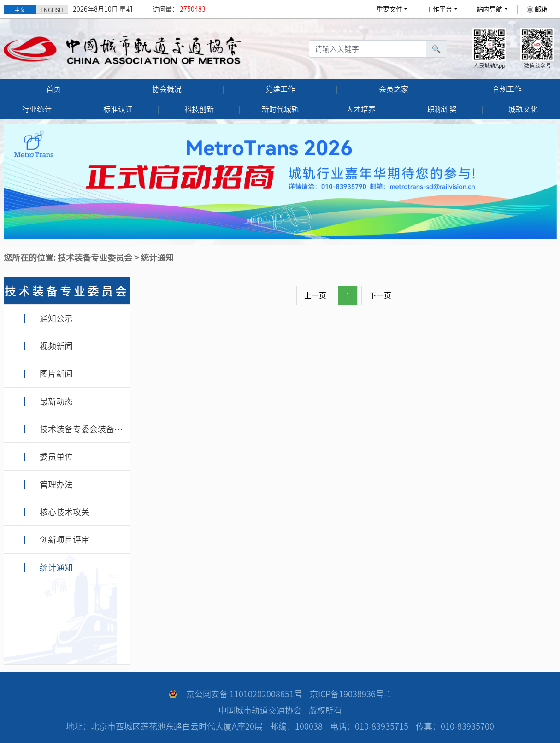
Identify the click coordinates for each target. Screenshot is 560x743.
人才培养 (361, 109)
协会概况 (167, 89)
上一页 (315, 295)
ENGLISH (52, 10)
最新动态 (56, 401)
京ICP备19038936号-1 (351, 694)
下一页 (380, 295)
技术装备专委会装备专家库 (89, 429)
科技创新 (199, 109)
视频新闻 (56, 346)
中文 (20, 10)
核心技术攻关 (65, 512)
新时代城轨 (280, 109)
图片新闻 (56, 374)
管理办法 (56, 484)
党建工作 (280, 89)
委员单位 (56, 457)
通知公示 (56, 318)
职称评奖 (442, 109)
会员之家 (394, 89)
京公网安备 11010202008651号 (244, 694)
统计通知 (56, 567)
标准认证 (118, 109)
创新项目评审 (65, 540)
